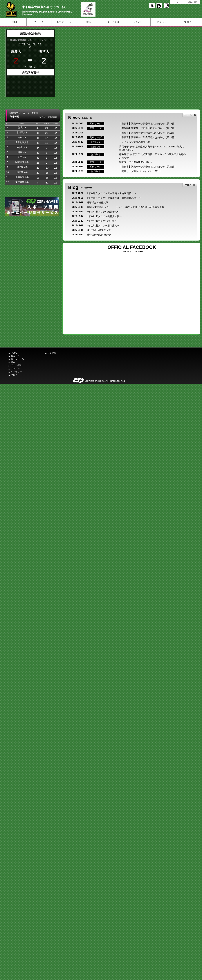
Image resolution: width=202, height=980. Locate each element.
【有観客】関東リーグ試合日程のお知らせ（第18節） (148, 128)
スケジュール (64, 22)
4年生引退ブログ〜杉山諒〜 (102, 221)
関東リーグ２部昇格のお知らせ (136, 162)
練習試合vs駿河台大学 (99, 235)
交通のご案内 (192, 2)
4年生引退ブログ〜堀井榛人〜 (103, 212)
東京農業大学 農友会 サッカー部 (43, 7)
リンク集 (52, 353)
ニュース (39, 22)
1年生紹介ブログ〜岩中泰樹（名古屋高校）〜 (111, 193)
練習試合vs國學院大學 (99, 230)
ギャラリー (163, 22)
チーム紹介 (113, 22)
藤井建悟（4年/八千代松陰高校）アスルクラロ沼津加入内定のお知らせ (152, 156)
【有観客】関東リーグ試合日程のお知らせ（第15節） (148, 133)
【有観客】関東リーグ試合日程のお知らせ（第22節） (148, 167)
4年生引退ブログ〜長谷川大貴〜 (104, 216)
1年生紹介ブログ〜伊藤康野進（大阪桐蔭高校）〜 (114, 198)
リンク (177, 2)
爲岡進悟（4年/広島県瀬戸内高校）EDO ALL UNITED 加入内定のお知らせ (152, 148)
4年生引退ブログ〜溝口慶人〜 (103, 226)
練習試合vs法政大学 (98, 203)
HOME (14, 22)
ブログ (188, 22)
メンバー (138, 22)
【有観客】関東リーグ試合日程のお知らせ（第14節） (148, 137)
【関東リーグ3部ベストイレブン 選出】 (140, 171)
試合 (89, 22)
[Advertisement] (32, 245)
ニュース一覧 (190, 115)
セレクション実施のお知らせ (135, 142)
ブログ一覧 (190, 185)
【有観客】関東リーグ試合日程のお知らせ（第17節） (148, 124)
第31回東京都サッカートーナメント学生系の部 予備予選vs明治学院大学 (126, 207)
